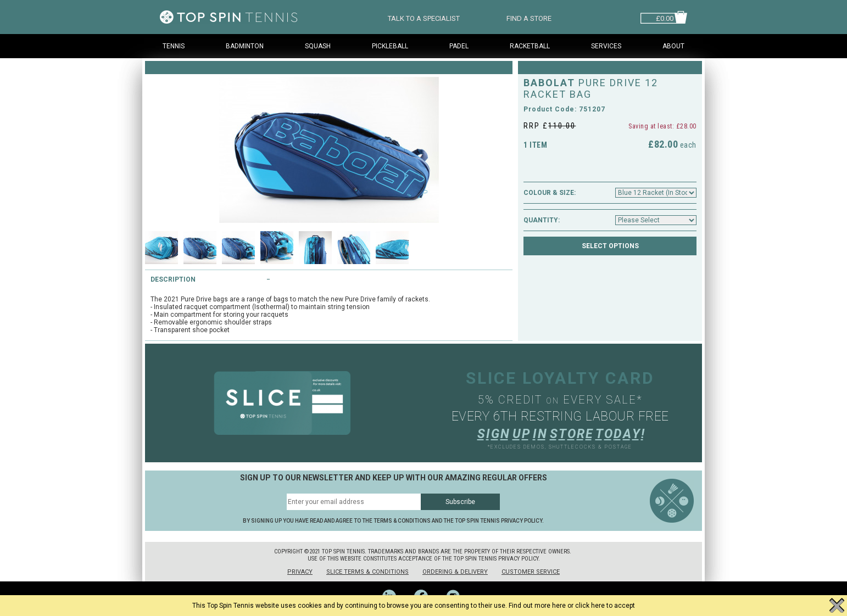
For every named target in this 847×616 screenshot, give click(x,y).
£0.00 (665, 17)
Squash (318, 46)
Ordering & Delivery (455, 572)
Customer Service (531, 572)
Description (173, 279)
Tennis (174, 46)
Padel (459, 46)
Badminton (245, 46)
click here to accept (605, 606)
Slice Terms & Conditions (367, 572)
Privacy (300, 572)
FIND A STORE (529, 17)
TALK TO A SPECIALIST (424, 17)
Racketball (530, 46)
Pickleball (390, 46)
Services (606, 46)
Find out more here (537, 606)
